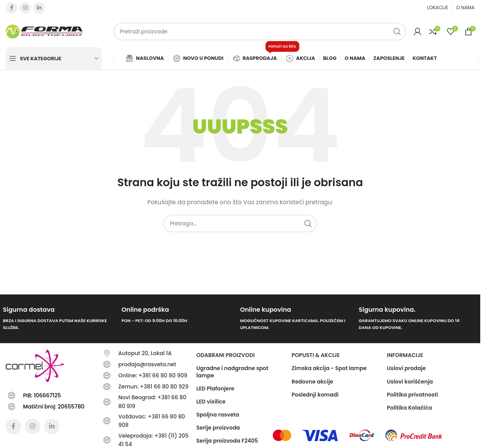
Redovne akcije (312, 382)
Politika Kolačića (409, 408)
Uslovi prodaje (406, 368)
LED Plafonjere (215, 388)
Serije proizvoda (218, 428)
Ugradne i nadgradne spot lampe (232, 372)
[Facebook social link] (12, 8)
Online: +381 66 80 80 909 (153, 375)
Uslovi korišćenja (410, 382)
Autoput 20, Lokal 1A (145, 353)
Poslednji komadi (315, 395)
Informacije (405, 355)
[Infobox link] (60, 319)
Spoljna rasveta (218, 415)
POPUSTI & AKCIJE (316, 355)
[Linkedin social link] (39, 8)
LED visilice (211, 402)
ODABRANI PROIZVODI (226, 355)
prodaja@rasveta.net (147, 364)
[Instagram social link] (25, 8)
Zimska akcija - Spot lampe (329, 368)
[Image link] (282, 435)
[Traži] (260, 31)
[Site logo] (44, 31)
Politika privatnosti (412, 395)
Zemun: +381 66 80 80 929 (153, 387)
